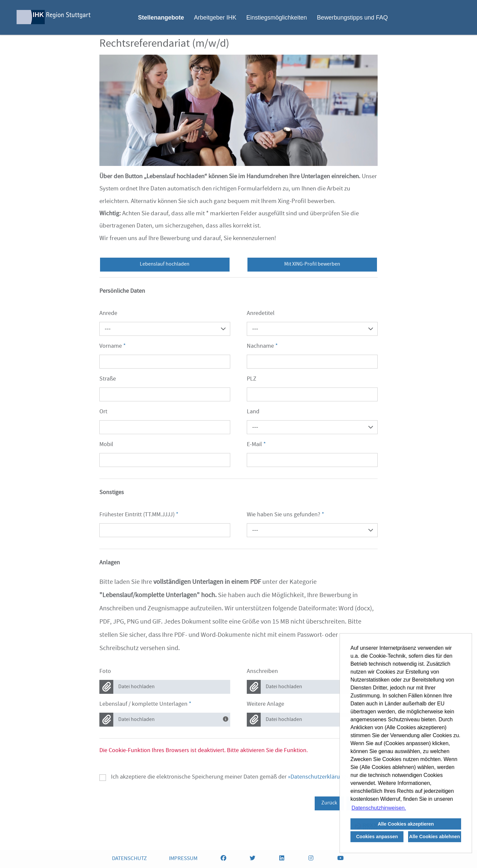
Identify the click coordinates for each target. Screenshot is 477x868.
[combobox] (165, 329)
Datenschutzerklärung (318, 777)
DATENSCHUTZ (129, 859)
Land (253, 412)
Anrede (108, 314)
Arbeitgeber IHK (215, 18)
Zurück (329, 803)
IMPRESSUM (183, 859)
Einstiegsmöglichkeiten (277, 18)
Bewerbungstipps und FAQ (352, 18)
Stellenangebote (161, 18)
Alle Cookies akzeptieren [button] (406, 824)
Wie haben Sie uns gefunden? (286, 515)
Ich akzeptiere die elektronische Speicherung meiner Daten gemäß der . (231, 778)
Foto (105, 672)
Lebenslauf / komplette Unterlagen (145, 705)
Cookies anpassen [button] (377, 837)
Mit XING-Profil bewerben (312, 265)
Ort (103, 412)
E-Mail (256, 445)
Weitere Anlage (265, 705)
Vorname (113, 347)
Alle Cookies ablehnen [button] (435, 837)
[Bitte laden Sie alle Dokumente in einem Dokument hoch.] (227, 718)
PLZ (252, 379)
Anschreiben (262, 672)
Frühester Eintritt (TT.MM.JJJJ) (139, 515)
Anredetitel (261, 314)
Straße (108, 379)
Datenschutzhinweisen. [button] (379, 808)
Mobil (106, 445)
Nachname (262, 347)
